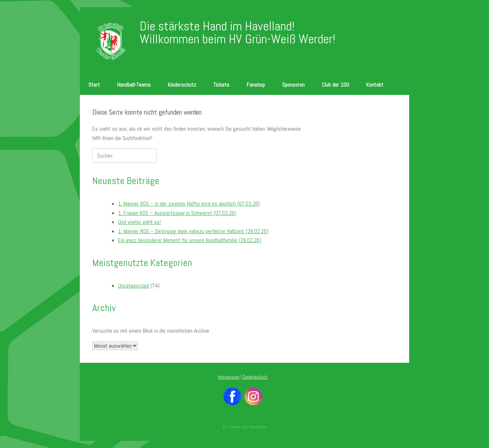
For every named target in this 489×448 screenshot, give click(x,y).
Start (94, 85)
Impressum (229, 377)
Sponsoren (293, 85)
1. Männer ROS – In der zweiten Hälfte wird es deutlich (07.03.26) (189, 204)
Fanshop (256, 85)
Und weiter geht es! (139, 222)
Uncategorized (134, 286)
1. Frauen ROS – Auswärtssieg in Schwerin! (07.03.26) (177, 213)
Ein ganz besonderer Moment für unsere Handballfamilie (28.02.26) (190, 240)
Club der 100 (335, 85)
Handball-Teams (134, 85)
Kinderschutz (182, 85)
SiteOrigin (258, 427)
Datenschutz (255, 377)
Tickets (221, 85)
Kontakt (375, 85)
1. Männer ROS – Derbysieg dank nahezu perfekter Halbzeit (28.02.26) (193, 231)
